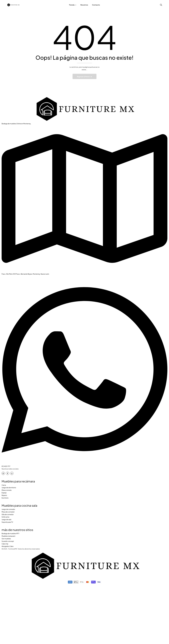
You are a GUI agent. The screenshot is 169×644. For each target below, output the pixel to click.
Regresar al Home (83, 77)
